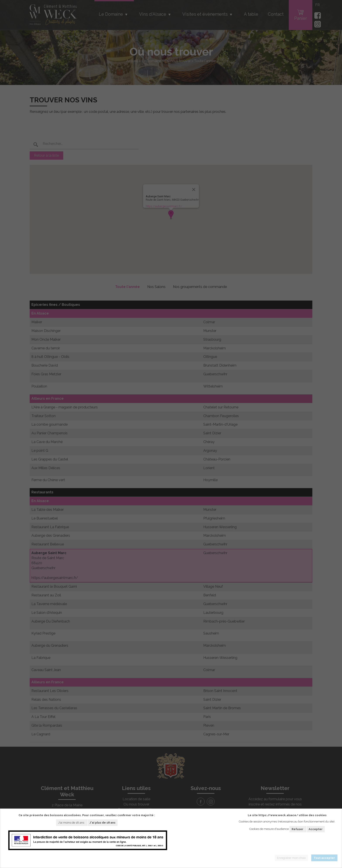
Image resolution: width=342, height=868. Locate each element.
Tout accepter (324, 858)
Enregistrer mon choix (291, 858)
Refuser (298, 829)
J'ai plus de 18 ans (102, 823)
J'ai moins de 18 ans (71, 823)
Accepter (316, 829)
